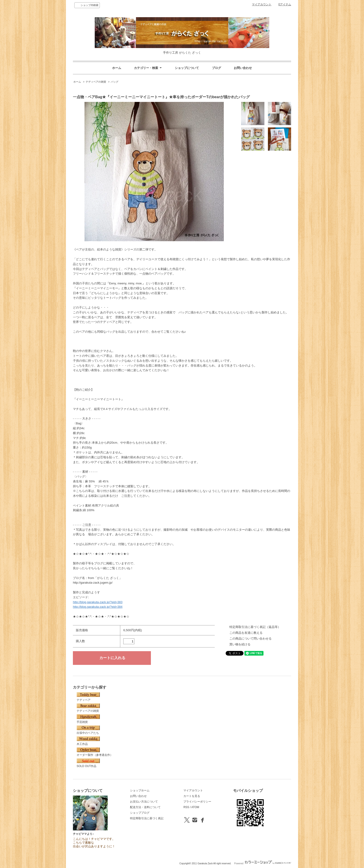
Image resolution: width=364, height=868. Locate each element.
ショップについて (187, 68)
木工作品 (88, 741)
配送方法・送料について (145, 807)
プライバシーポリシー (197, 802)
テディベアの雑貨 (96, 82)
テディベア (88, 697)
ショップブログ (140, 813)
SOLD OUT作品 (88, 763)
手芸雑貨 (88, 719)
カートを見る (192, 796)
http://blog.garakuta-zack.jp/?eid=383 (98, 602)
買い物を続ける (240, 644)
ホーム (117, 68)
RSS (186, 807)
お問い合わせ (243, 68)
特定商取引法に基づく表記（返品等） (255, 627)
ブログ (216, 68)
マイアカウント (262, 4)
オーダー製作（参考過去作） (95, 752)
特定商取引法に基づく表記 (147, 818)
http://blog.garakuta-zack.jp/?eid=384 (98, 607)
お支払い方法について (144, 802)
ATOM (195, 807)
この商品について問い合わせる (250, 639)
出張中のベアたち (88, 730)
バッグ (115, 82)
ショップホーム (140, 790)
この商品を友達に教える (246, 633)
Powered (263, 863)
